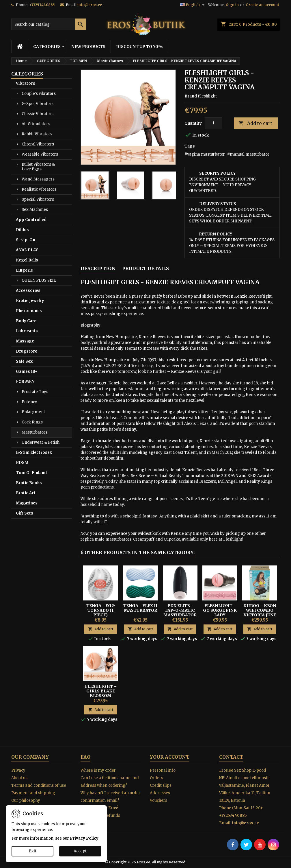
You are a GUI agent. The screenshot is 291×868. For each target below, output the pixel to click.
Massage (25, 341)
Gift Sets (25, 513)
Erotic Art (26, 493)
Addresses (160, 793)
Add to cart (255, 123)
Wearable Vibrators (40, 154)
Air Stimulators (36, 124)
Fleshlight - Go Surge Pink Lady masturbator (220, 613)
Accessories (28, 291)
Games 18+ (27, 372)
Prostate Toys (35, 392)
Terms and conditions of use (39, 785)
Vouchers (158, 800)
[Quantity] (213, 123)
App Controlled (31, 220)
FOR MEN (25, 382)
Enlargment (33, 412)
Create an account (262, 5)
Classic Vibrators (38, 114)
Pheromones (29, 311)
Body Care (26, 321)
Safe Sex (24, 361)
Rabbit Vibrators (37, 134)
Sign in (232, 5)
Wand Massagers (38, 179)
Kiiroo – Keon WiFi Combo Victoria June (260, 610)
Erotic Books (29, 483)
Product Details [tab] (145, 268)
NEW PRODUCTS (88, 47)
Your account (170, 757)
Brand (191, 96)
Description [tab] (98, 268)
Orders (156, 778)
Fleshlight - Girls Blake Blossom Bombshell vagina (100, 696)
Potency (29, 402)
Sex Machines (35, 210)
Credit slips (161, 785)
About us (19, 778)
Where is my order (98, 770)
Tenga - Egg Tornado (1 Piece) (101, 610)
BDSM (22, 463)
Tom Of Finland (31, 473)
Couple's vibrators (39, 94)
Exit (33, 851)
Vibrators (26, 83)
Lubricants (27, 331)
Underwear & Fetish (41, 442)
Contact (231, 757)
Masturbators (34, 432)
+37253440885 (42, 5)
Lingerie (24, 270)
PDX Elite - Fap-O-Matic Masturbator (180, 610)
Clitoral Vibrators (38, 144)
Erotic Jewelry (30, 301)
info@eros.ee (90, 5)
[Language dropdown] (193, 5)
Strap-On (26, 240)
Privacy (18, 770)
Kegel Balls (27, 260)
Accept (80, 851)
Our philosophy (26, 800)
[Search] (49, 24)
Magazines (27, 503)
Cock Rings (32, 422)
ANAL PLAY (27, 250)
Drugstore (27, 351)
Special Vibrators (38, 199)
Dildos (22, 230)
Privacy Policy (84, 838)
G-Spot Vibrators (38, 104)
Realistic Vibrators (39, 189)
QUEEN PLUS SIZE (39, 280)
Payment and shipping (33, 793)
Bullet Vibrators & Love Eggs (38, 167)
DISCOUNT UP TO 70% (139, 47)
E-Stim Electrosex (34, 453)
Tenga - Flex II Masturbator (140, 608)
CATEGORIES (47, 47)
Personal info (163, 770)
